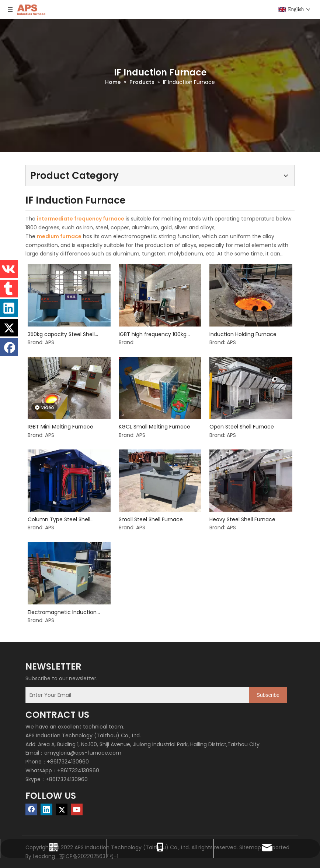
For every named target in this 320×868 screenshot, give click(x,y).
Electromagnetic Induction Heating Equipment (62, 612)
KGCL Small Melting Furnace (154, 427)
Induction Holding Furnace (243, 334)
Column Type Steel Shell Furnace (59, 520)
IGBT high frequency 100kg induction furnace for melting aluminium (157, 334)
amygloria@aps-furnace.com (83, 753)
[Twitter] (62, 809)
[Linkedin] (46, 809)
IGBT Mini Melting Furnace (60, 427)
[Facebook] (31, 809)
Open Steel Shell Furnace (242, 427)
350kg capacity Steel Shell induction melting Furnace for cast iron (66, 334)
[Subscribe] (268, 695)
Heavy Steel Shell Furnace (242, 519)
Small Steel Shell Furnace (151, 519)
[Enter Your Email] (136, 695)
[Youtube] (77, 809)
